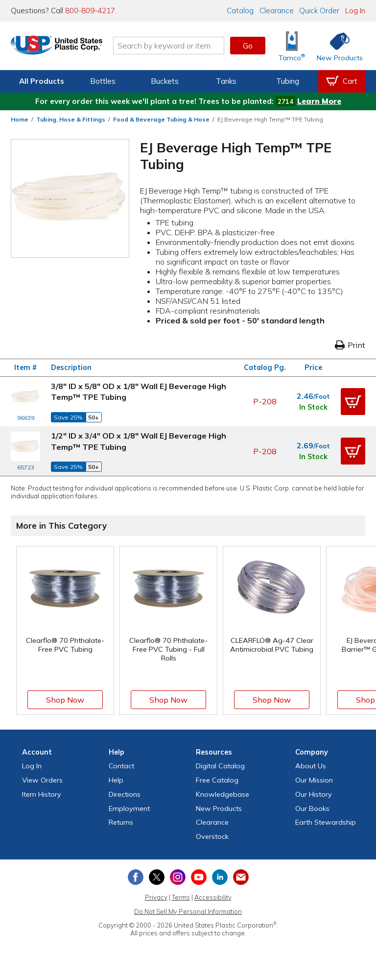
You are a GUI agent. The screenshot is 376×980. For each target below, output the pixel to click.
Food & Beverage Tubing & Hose (161, 119)
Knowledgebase (223, 794)
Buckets (165, 81)
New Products (219, 808)
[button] (353, 402)
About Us (311, 766)
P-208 (265, 401)
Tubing (288, 81)
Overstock (212, 836)
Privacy (156, 897)
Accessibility (213, 897)
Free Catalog (217, 780)
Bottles (103, 81)
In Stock (313, 407)
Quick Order (319, 11)
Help (116, 780)
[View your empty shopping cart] (342, 81)
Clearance (277, 11)
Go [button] (248, 46)
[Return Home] (69, 48)
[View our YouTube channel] (199, 877)
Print (350, 345)
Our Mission (314, 780)
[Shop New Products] (336, 46)
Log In (355, 11)
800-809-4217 (90, 11)
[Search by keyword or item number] (181, 46)
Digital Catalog (220, 766)
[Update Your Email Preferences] (241, 877)
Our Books (312, 808)
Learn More (319, 101)
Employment (129, 808)
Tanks (226, 81)
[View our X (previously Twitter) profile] (157, 877)
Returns (121, 822)
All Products (42, 81)
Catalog (240, 11)
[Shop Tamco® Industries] (292, 46)
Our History (314, 794)
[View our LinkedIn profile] (220, 877)
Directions (125, 794)
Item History (42, 794)
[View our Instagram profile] (178, 877)
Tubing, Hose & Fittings (71, 119)
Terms (181, 897)
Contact (121, 766)
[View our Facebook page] (136, 877)
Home (20, 119)
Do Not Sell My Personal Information (188, 911)
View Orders (42, 780)
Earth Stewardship (326, 822)
